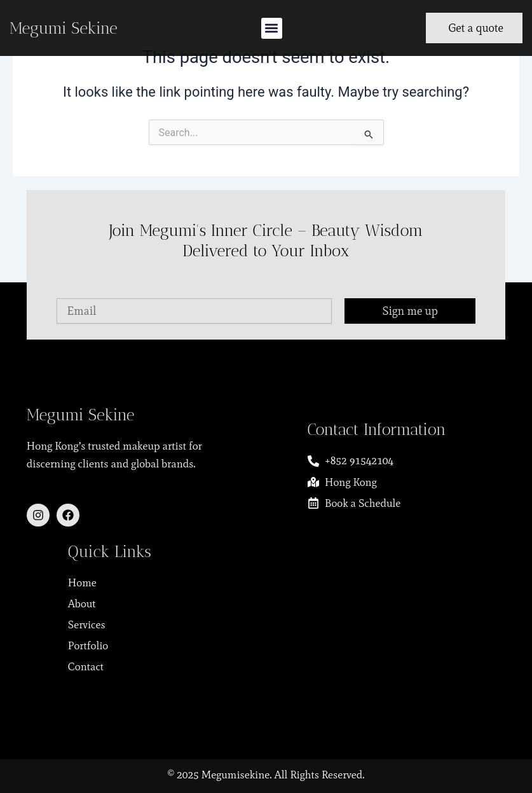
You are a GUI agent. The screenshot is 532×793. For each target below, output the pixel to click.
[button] (272, 28)
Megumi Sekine (64, 28)
